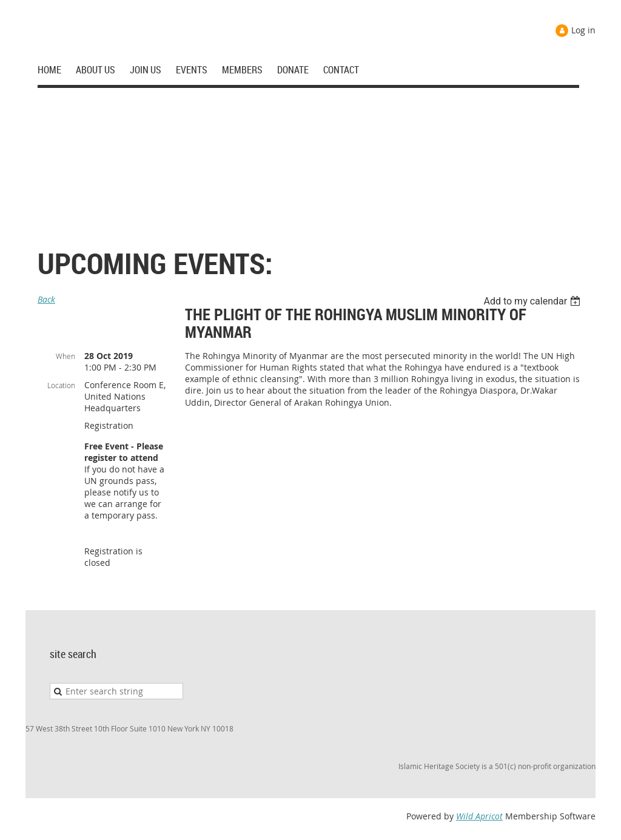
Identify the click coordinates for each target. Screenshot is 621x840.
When (65, 356)
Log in (583, 30)
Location (61, 385)
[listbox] (533, 301)
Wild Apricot (479, 816)
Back (46, 299)
